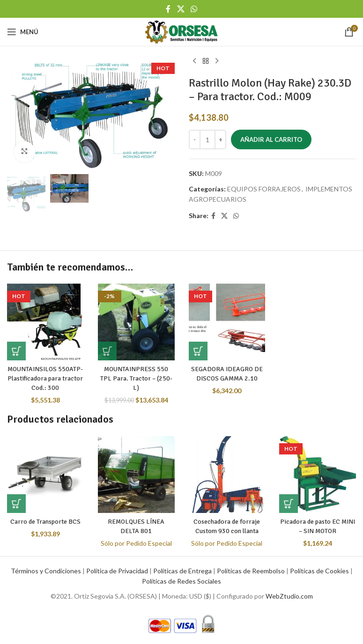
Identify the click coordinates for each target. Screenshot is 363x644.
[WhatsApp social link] (194, 9)
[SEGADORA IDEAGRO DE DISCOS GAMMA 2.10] (227, 322)
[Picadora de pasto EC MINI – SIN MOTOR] (318, 475)
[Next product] (217, 61)
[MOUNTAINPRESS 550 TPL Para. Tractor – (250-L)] (136, 322)
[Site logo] (181, 31)
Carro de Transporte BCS (45, 522)
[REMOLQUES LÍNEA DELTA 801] (136, 475)
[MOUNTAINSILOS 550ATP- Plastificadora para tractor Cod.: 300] (45, 322)
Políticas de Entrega (182, 571)
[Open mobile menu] (23, 32)
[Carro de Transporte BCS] (45, 475)
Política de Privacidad (117, 571)
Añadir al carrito (271, 139)
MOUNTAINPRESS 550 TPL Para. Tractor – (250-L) (136, 378)
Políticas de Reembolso (251, 571)
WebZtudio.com (289, 596)
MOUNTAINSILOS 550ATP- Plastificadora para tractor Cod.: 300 (45, 378)
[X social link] (181, 9)
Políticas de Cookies (319, 571)
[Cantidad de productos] (207, 139)
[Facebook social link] (168, 9)
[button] (16, 351)
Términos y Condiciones (46, 571)
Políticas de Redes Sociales (181, 581)
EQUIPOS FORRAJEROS (264, 189)
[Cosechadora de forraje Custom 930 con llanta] (227, 475)
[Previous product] (194, 61)
